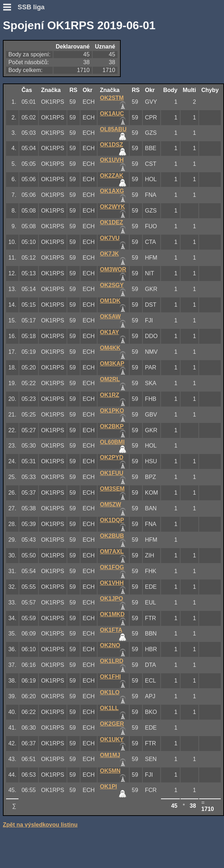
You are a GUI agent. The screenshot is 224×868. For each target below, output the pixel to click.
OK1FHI (111, 677)
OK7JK (110, 254)
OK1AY (110, 332)
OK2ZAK (112, 176)
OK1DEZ (112, 222)
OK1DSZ (112, 145)
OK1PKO (112, 411)
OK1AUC (112, 114)
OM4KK (110, 348)
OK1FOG (112, 567)
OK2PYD (112, 457)
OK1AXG (112, 191)
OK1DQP (112, 520)
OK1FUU (112, 473)
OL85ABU (113, 129)
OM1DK (110, 301)
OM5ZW (111, 504)
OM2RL (110, 379)
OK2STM (112, 98)
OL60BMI (112, 442)
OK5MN (110, 771)
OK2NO (110, 645)
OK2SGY (112, 285)
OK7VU (110, 238)
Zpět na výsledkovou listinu (40, 825)
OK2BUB (112, 536)
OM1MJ (110, 755)
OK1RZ (110, 395)
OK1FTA (111, 630)
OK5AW (111, 316)
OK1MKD (112, 614)
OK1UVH (112, 160)
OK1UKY (112, 739)
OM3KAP (112, 364)
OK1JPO (112, 599)
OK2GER (112, 724)
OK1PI (109, 787)
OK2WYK (113, 207)
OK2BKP (112, 426)
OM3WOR (113, 269)
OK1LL (109, 708)
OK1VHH (112, 583)
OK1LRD (112, 661)
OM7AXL (112, 552)
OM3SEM (112, 489)
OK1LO (110, 692)
